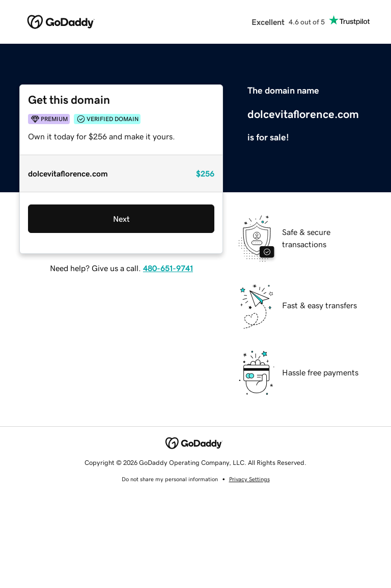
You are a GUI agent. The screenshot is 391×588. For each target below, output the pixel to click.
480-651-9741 (168, 268)
